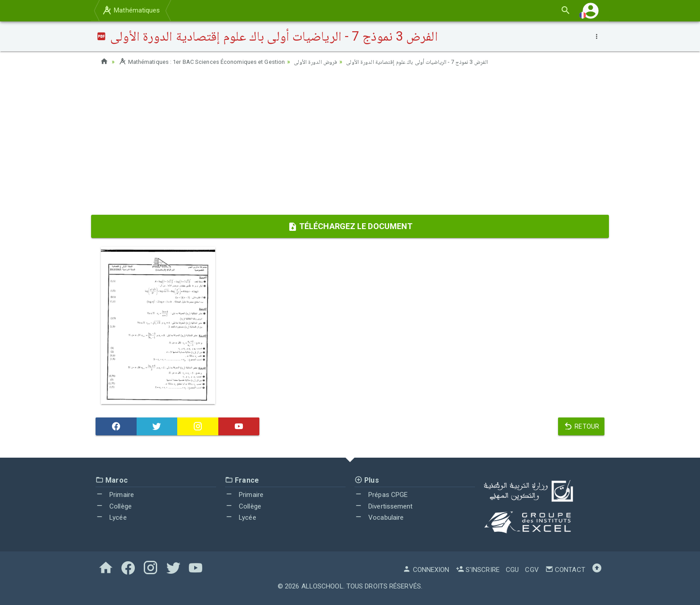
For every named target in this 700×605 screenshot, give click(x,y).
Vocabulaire (379, 517)
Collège (114, 506)
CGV (532, 570)
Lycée (111, 517)
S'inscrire (478, 570)
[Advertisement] (350, 143)
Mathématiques (131, 10)
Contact (565, 570)
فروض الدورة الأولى (331, 62)
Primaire (115, 495)
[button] (591, 10)
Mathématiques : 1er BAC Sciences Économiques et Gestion (209, 62)
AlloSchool (322, 586)
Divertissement (384, 506)
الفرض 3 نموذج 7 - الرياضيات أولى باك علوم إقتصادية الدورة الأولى (440, 62)
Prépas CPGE (381, 495)
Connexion (426, 570)
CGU (512, 570)
